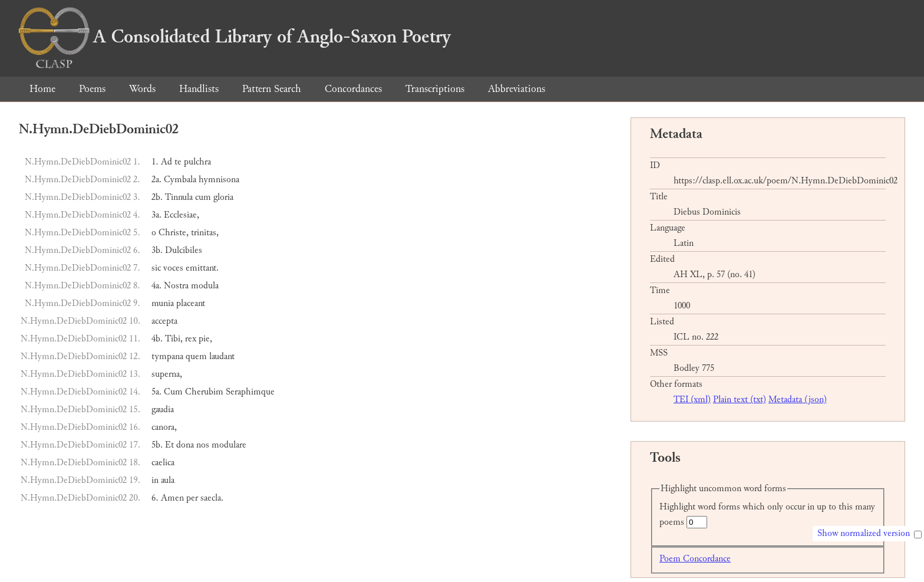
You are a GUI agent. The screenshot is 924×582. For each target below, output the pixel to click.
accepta (164, 321)
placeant (191, 303)
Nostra (176, 286)
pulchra (197, 162)
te (178, 162)
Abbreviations (517, 89)
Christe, (174, 233)
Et (169, 445)
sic (156, 268)
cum (203, 197)
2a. (156, 180)
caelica (163, 463)
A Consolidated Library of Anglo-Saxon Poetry (235, 37)
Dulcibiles (184, 250)
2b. (157, 197)
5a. (156, 392)
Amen (172, 498)
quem (196, 356)
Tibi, (174, 339)
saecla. (212, 498)
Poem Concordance (695, 559)
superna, (167, 374)
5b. (157, 445)
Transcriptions (435, 89)
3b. (157, 250)
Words (142, 89)
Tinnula (179, 197)
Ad (166, 162)
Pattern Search (272, 89)
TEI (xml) (692, 399)
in (155, 480)
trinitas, (205, 233)
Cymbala (180, 180)
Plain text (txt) (740, 399)
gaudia (163, 410)
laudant (222, 356)
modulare (229, 445)
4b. (157, 339)
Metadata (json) (798, 399)
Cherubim (204, 392)
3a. (156, 215)
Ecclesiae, (181, 215)
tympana (167, 356)
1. (155, 162)
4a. (156, 286)
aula (168, 480)
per (192, 498)
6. (155, 498)
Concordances (353, 89)
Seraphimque (250, 392)
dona (185, 445)
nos (203, 445)
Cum (173, 392)
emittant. (202, 268)
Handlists (199, 89)
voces (173, 268)
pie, (205, 339)
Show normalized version (864, 533)
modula (205, 286)
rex (191, 339)
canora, (164, 427)
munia (163, 303)
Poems (92, 89)
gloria (223, 197)
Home (42, 89)
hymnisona (219, 180)
